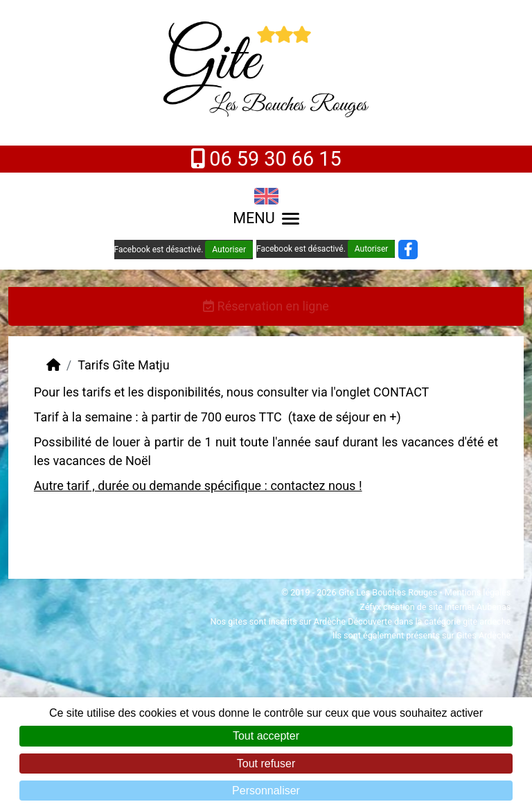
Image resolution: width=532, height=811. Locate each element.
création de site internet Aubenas (447, 607)
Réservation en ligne (266, 306)
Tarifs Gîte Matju (123, 365)
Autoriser (229, 250)
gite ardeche (487, 621)
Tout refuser (266, 764)
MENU (266, 218)
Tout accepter (266, 736)
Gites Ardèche (484, 635)
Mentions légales (478, 592)
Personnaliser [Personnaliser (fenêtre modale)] (266, 791)
